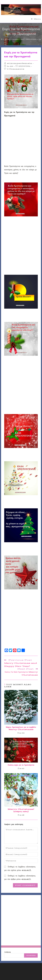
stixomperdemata (19, 63)
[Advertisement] (21, 142)
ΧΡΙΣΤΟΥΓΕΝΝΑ (24, 66)
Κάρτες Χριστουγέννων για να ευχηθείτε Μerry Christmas (21, 728)
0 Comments (16, 69)
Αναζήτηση (7, 952)
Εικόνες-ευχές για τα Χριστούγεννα (21, 765)
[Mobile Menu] (36, 19)
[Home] (2, 39)
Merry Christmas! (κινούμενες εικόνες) (21, 810)
